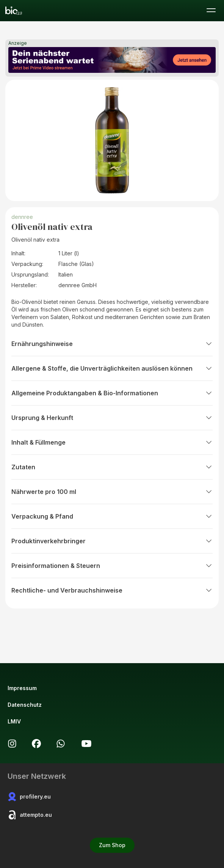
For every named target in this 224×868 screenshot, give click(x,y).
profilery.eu (29, 797)
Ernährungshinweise (112, 344)
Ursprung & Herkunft (112, 418)
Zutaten (112, 467)
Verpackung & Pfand (112, 516)
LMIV (14, 721)
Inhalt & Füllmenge (112, 442)
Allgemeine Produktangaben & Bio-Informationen (112, 393)
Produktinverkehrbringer (112, 541)
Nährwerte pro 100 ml (112, 492)
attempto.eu (30, 815)
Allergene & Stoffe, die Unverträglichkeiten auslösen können (112, 368)
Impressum (22, 688)
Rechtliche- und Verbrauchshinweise (112, 590)
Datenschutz (25, 705)
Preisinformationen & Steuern (112, 566)
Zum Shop (112, 845)
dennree (22, 217)
